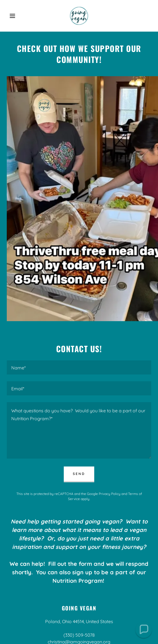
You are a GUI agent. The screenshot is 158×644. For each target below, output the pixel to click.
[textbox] (79, 367)
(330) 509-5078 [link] (79, 635)
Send (79, 474)
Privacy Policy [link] (110, 494)
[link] (79, 16)
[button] (11, 16)
